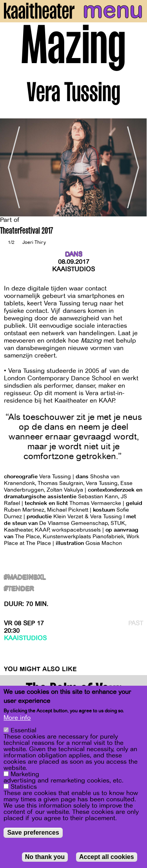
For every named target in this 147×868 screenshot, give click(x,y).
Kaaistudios (73, 269)
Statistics (24, 788)
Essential (24, 732)
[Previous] (12, 168)
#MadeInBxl (25, 578)
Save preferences (33, 834)
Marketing (25, 775)
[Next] (135, 168)
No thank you (45, 858)
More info (17, 719)
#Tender (19, 589)
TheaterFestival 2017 (26, 232)
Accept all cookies (107, 858)
